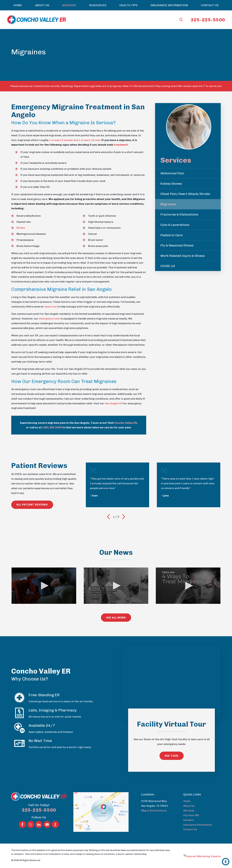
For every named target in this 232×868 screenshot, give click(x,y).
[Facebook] (22, 815)
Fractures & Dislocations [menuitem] (179, 214)
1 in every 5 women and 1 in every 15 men (75, 140)
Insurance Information (198, 823)
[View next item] (124, 517)
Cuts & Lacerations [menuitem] (175, 225)
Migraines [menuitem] (168, 204)
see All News (116, 616)
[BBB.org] (55, 815)
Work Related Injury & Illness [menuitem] (183, 256)
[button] (226, 862)
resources (50, 306)
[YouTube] (47, 815)
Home (187, 800)
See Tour (171, 754)
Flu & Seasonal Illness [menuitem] (177, 245)
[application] (44, 585)
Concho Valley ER (126, 423)
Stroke (21, 228)
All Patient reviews (32, 504)
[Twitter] (31, 815)
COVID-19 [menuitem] (168, 266)
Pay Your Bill (191, 814)
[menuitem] (18, 5)
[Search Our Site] (181, 20)
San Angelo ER (114, 403)
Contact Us (190, 828)
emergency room (49, 318)
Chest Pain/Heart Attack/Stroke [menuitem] (185, 194)
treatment (121, 145)
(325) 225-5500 (52, 427)
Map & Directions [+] (154, 809)
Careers (189, 819)
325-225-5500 (208, 20)
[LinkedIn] (39, 815)
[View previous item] (108, 517)
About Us (189, 805)
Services (189, 809)
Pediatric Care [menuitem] (171, 235)
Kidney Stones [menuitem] (171, 184)
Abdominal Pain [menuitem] (172, 173)
